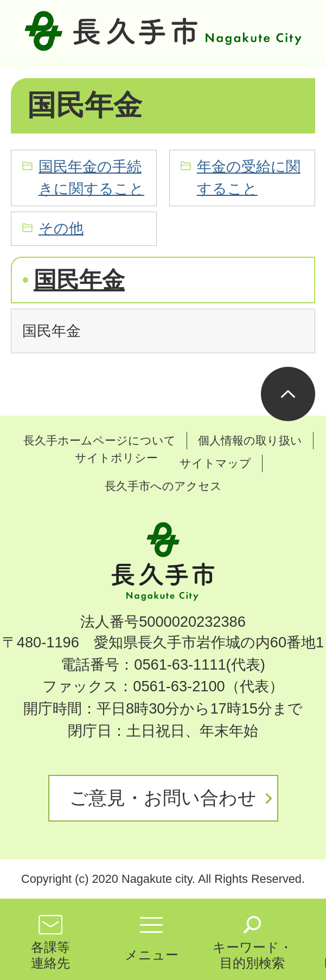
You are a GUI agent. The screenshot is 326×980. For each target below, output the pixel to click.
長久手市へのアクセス (163, 486)
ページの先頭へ (288, 394)
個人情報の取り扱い (250, 440)
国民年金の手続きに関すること (91, 177)
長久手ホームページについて (100, 440)
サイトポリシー (116, 458)
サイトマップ (215, 463)
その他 (61, 228)
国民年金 (79, 280)
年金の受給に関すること (249, 177)
